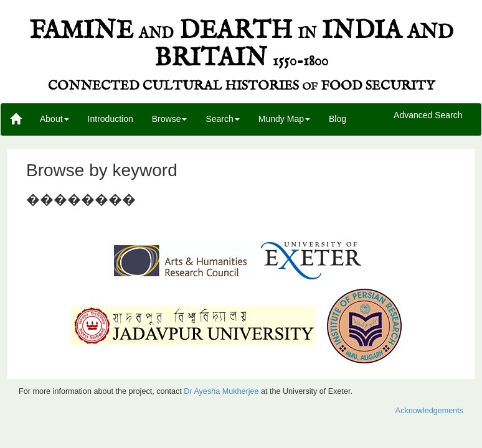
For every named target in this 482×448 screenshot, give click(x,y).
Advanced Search (428, 116)
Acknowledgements (429, 411)
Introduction (111, 119)
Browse (170, 119)
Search (222, 119)
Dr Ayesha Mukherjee (221, 391)
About (54, 119)
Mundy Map (284, 119)
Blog (338, 119)
